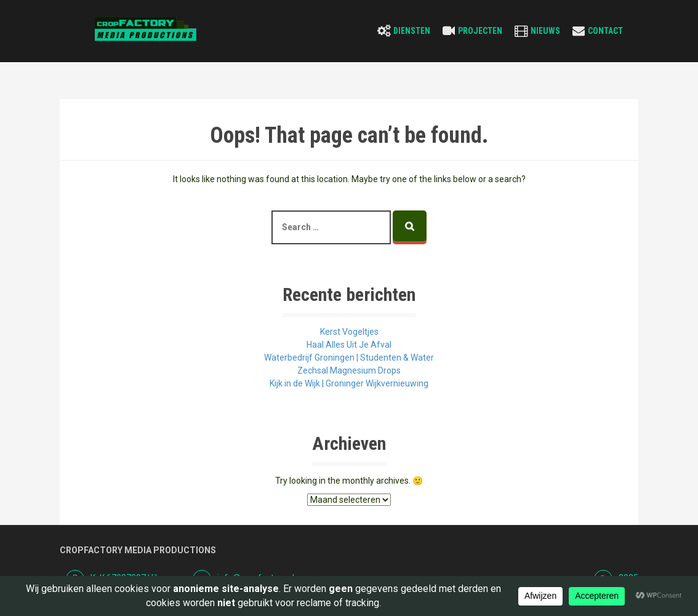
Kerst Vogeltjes (349, 332)
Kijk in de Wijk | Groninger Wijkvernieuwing (349, 383)
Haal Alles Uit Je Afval (349, 345)
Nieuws (545, 31)
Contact (605, 31)
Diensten (412, 31)
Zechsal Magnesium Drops (349, 370)
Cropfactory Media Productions (138, 550)
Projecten (480, 31)
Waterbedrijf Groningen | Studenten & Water (349, 358)
